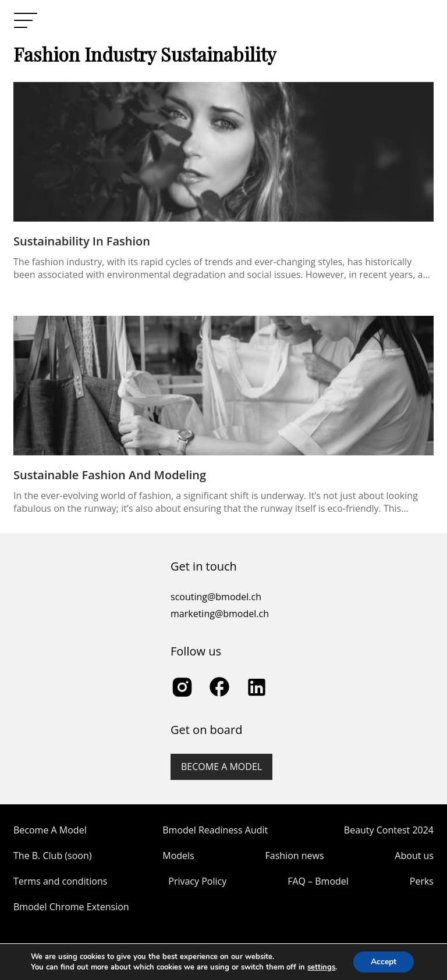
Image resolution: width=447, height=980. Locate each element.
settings (321, 967)
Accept (384, 962)
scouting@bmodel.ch (216, 597)
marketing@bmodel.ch (220, 614)
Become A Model (50, 830)
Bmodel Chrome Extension (71, 907)
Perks (422, 881)
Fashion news (295, 856)
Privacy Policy (197, 881)
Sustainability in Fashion (82, 241)
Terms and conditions (60, 881)
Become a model (221, 767)
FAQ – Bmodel (318, 881)
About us (414, 856)
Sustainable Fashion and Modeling (110, 475)
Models (178, 856)
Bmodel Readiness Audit (215, 830)
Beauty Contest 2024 (389, 830)
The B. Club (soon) (52, 856)
